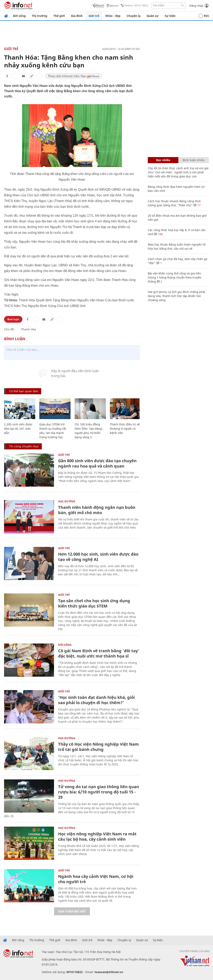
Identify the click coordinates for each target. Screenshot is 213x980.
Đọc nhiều (163, 160)
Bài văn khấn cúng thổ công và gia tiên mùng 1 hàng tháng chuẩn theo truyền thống (175, 277)
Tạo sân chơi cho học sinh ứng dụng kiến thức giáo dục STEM (94, 603)
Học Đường (67, 501)
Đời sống (19, 16)
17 (197, 205)
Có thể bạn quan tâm (24, 391)
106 (158, 234)
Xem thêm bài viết (72, 911)
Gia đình (77, 16)
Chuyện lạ (134, 16)
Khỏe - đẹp (113, 16)
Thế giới (59, 16)
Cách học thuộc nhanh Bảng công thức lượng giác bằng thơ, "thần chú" (174, 203)
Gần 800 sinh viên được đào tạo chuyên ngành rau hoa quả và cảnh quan (97, 463)
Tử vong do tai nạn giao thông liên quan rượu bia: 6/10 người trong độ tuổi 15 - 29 (99, 792)
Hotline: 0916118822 (134, 5)
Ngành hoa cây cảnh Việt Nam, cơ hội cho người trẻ (96, 879)
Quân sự (153, 16)
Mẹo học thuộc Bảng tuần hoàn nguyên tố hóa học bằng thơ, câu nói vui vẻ (177, 246)
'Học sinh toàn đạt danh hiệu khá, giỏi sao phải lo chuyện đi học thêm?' (96, 700)
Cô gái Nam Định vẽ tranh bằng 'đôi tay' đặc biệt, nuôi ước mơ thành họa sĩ (99, 653)
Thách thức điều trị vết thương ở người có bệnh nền (125, 429)
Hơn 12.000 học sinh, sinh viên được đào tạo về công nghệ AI (98, 557)
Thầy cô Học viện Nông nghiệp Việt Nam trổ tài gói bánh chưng (98, 747)
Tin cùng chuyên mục (24, 446)
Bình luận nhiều (194, 160)
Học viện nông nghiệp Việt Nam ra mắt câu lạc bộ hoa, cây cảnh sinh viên (97, 836)
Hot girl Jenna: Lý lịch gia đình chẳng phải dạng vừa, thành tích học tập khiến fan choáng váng (177, 296)
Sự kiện (170, 16)
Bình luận (13, 319)
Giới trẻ (94, 16)
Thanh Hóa (28, 329)
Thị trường (40, 16)
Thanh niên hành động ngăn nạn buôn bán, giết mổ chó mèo (97, 510)
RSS (204, 16)
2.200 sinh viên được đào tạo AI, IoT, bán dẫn (18, 429)
